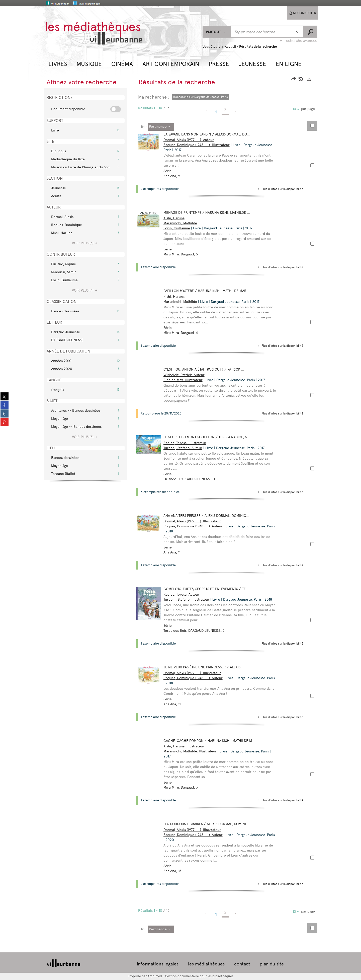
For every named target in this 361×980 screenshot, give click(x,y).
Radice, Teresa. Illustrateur (187, 443)
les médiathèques (206, 964)
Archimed (155, 976)
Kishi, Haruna (176, 218)
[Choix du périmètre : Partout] (216, 32)
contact (242, 964)
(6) (85, 243)
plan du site (272, 964)
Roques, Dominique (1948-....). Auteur (195, 526)
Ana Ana (172, 176)
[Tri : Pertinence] (161, 127)
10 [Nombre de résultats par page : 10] (295, 109)
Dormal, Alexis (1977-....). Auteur (191, 140)
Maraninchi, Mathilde (183, 223)
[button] (58, 63)
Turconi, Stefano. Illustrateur (189, 600)
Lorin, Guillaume (179, 228)
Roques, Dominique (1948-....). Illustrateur (199, 145)
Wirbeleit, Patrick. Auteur (186, 375)
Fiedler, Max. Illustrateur (185, 380)
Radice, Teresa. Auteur (184, 594)
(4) (85, 290)
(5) (85, 437)
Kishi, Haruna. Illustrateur (186, 746)
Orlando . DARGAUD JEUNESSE (190, 479)
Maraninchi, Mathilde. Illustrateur (192, 751)
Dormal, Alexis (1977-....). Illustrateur (194, 521)
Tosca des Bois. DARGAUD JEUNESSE (194, 631)
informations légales (158, 964)
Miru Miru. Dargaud (181, 254)
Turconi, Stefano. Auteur (185, 448)
